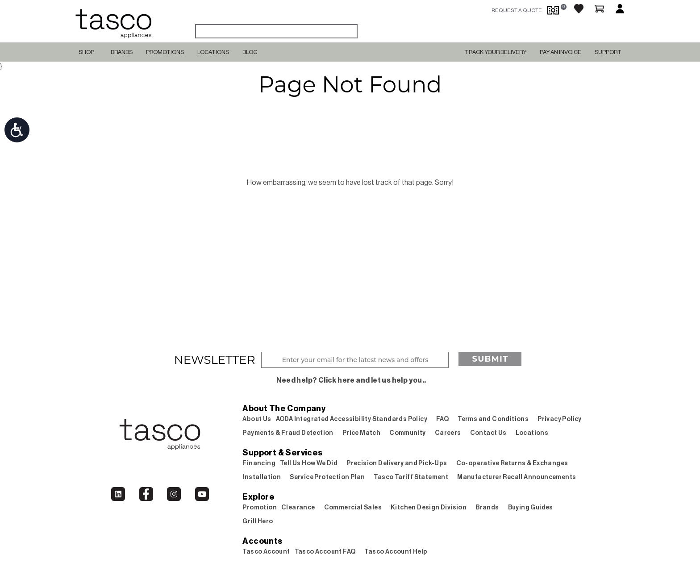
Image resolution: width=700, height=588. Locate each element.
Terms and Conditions (493, 419)
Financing (259, 463)
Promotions (165, 52)
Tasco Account (266, 552)
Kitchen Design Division (429, 508)
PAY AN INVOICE (560, 52)
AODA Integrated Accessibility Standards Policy (352, 419)
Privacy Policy (560, 419)
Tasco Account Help (396, 552)
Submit (490, 359)
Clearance (298, 508)
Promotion (260, 508)
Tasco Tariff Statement (411, 477)
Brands (122, 52)
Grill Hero (258, 521)
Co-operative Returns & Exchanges (512, 463)
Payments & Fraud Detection (288, 433)
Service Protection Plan (327, 477)
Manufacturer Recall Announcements (517, 477)
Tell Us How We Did (309, 463)
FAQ (442, 419)
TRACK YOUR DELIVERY (496, 52)
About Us (257, 419)
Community (408, 433)
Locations (213, 52)
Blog (250, 52)
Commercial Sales (353, 508)
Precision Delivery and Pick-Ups (397, 463)
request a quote (517, 10)
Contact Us (488, 433)
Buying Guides (531, 508)
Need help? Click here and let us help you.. (351, 380)
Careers (448, 433)
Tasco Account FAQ (325, 552)
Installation (262, 477)
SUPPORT (608, 52)
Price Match (361, 433)
